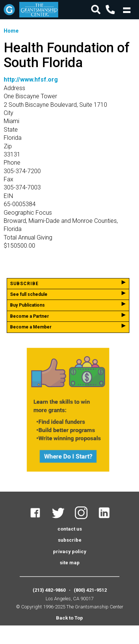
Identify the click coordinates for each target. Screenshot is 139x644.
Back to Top (69, 618)
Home (11, 31)
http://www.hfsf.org (31, 80)
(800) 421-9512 (90, 590)
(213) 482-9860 (49, 590)
